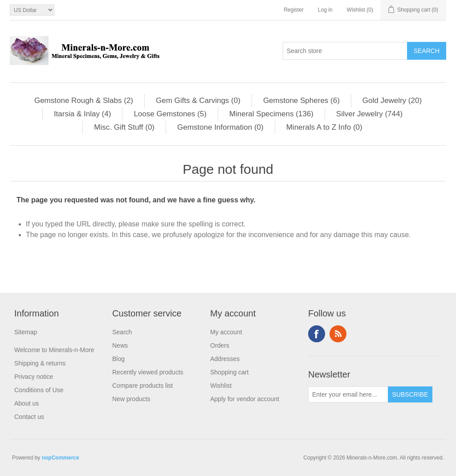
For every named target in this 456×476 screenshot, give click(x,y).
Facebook (317, 334)
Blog (118, 359)
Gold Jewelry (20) (392, 101)
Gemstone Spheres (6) (301, 101)
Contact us (29, 417)
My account (226, 332)
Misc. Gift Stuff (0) (124, 127)
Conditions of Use (39, 390)
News (120, 345)
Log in (325, 10)
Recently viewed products (148, 372)
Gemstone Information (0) (220, 127)
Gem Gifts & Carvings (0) (198, 101)
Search (122, 332)
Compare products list (142, 386)
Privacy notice (34, 377)
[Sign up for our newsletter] (348, 394)
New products (131, 399)
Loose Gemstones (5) (170, 114)
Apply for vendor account (245, 399)
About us (26, 403)
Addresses (225, 359)
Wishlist (221, 386)
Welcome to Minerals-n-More (54, 350)
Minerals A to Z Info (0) (324, 127)
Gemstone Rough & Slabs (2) (84, 101)
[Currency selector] (32, 10)
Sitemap (26, 332)
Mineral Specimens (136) (271, 114)
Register (294, 10)
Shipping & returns (40, 363)
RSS (338, 334)
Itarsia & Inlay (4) (83, 114)
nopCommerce (61, 458)
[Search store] (345, 51)
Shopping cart (229, 372)
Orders (220, 345)
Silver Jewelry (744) (369, 114)
